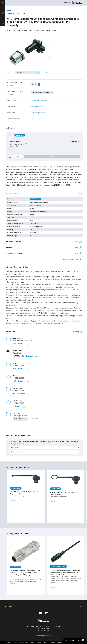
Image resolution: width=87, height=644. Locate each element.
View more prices (14, 150)
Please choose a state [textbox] (18, 452)
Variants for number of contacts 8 (15, 93)
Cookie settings (42, 643)
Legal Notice (23, 643)
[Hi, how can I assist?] (74, 640)
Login (8, 643)
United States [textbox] (15, 448)
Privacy (32, 643)
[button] (3, 3)
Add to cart (52, 157)
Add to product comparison (39, 100)
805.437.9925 (45, 629)
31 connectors (36, 119)
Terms (15, 643)
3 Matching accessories (39, 113)
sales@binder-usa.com (44, 635)
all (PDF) (75, 332)
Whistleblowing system (56, 643)
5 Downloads (37, 107)
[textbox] (27, 73)
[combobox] (27, 73)
